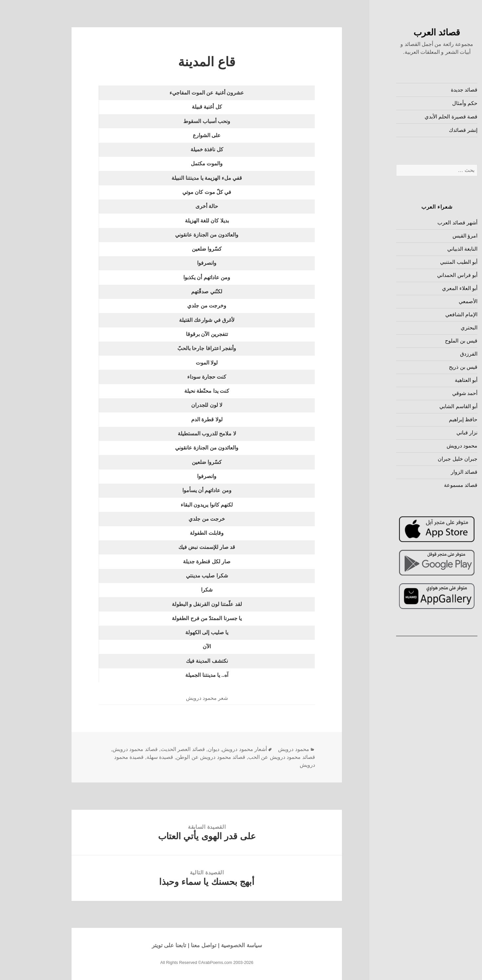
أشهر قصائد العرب (424, 223)
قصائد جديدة (431, 90)
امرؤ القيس (432, 236)
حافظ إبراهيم (430, 419)
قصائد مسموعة (427, 485)
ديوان (180, 749)
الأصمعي (435, 301)
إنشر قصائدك (430, 130)
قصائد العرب (403, 32)
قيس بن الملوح (428, 341)
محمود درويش (429, 446)
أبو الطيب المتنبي (425, 262)
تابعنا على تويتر (136, 945)
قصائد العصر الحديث (149, 749)
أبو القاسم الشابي (425, 406)
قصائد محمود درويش (102, 749)
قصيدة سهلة (126, 757)
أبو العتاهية (433, 380)
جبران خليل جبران (424, 459)
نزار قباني (433, 433)
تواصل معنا (170, 945)
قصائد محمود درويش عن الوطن (177, 757)
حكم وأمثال (431, 103)
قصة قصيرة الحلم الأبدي (418, 117)
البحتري (436, 328)
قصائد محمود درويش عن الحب (248, 757)
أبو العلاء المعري (426, 288)
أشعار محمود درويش (211, 749)
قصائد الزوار (431, 472)
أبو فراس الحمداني (424, 275)
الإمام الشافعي (428, 314)
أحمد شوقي (431, 393)
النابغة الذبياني (429, 249)
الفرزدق (435, 354)
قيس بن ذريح (430, 367)
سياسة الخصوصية (208, 945)
